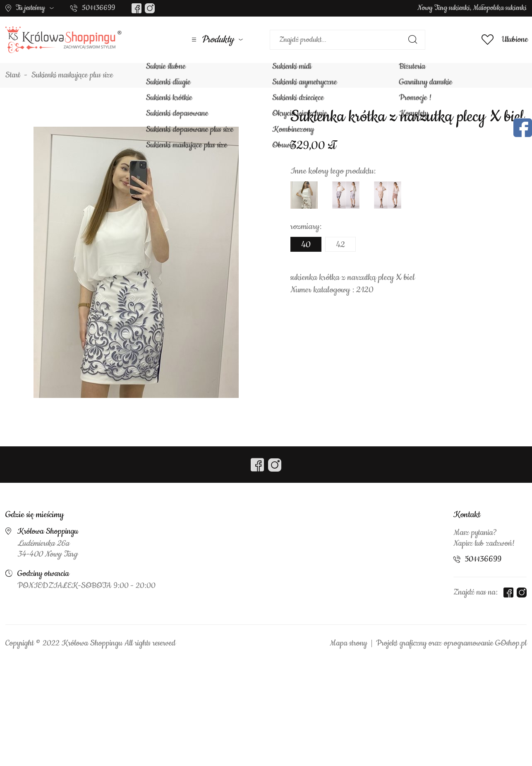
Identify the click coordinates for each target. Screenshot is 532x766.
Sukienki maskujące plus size (72, 75)
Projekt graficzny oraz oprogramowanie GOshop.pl (451, 643)
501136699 (98, 8)
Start (13, 75)
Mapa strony (348, 643)
